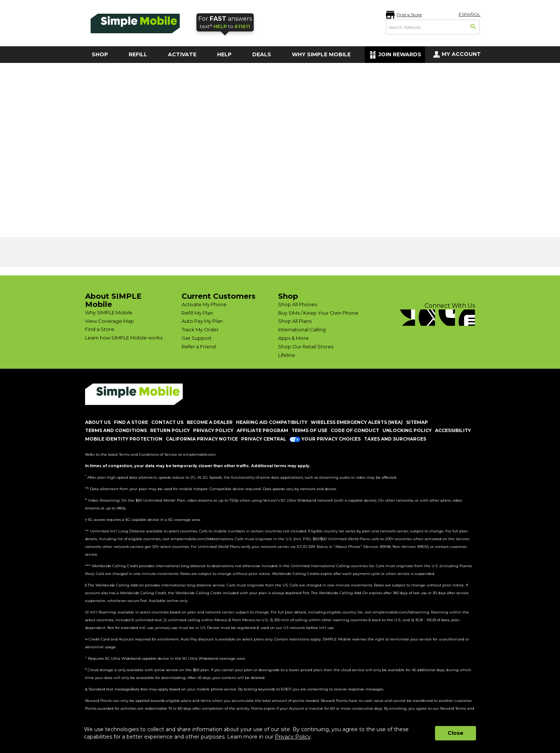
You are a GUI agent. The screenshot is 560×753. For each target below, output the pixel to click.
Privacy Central (264, 439)
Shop (288, 296)
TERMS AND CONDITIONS (116, 430)
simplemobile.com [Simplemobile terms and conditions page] (199, 454)
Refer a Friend (199, 347)
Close (456, 733)
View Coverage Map (109, 321)
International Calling (302, 329)
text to (225, 22)
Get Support (197, 338)
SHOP (100, 54)
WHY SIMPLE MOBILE (321, 54)
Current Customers (219, 296)
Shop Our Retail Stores (306, 347)
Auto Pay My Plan (202, 321)
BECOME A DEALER (210, 422)
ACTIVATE (182, 54)
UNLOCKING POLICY (407, 430)
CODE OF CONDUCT (355, 430)
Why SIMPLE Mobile (109, 312)
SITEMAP (417, 422)
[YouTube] (447, 318)
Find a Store (409, 15)
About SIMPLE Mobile (113, 300)
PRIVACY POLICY (213, 430)
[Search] (473, 27)
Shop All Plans (295, 321)
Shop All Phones (298, 304)
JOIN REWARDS (400, 54)
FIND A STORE (131, 422)
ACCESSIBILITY (453, 430)
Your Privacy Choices (325, 439)
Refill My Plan (197, 313)
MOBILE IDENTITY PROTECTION (124, 439)
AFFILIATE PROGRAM (262, 430)
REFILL (138, 54)
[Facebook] (407, 318)
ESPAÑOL (470, 14)
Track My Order (200, 329)
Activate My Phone (204, 304)
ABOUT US (98, 422)
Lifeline (287, 355)
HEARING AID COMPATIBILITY (272, 422)
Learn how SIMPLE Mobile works (124, 338)
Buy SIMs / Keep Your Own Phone (318, 313)
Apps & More (294, 338)
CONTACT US (167, 422)
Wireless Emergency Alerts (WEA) (357, 422)
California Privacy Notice (202, 439)
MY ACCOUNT (461, 54)
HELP (224, 54)
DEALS (262, 54)
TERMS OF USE (309, 430)
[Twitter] (427, 318)
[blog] (467, 318)
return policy (170, 430)
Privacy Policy (293, 737)
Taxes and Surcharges (395, 439)
